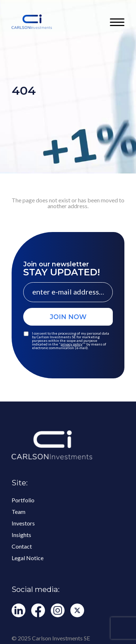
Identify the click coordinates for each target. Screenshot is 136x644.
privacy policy (71, 344)
